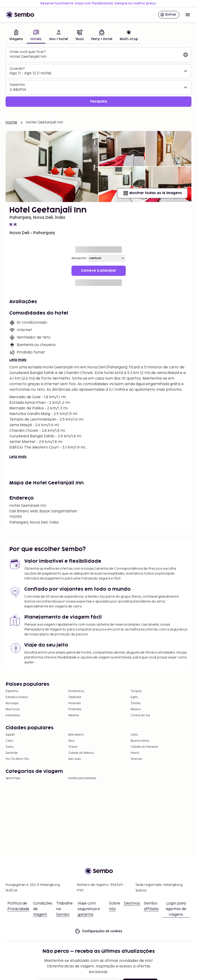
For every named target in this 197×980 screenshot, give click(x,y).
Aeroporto (79, 258)
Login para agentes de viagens (176, 909)
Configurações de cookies (98, 931)
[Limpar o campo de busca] (186, 55)
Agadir (10, 735)
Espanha (12, 691)
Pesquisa (99, 101)
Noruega (12, 703)
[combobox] (95, 57)
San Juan (75, 759)
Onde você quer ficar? (28, 52)
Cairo (10, 741)
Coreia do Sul (140, 715)
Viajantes (17, 85)
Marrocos (13, 709)
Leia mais (18, 360)
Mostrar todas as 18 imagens (152, 193)
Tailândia (75, 697)
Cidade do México (81, 753)
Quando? (17, 69)
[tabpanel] (98, 77)
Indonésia (13, 715)
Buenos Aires (140, 741)
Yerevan (136, 759)
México (136, 709)
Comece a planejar (99, 271)
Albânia (74, 715)
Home (12, 122)
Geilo (134, 735)
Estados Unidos (17, 697)
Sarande (12, 753)
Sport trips (13, 778)
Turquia (136, 691)
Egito (134, 697)
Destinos (132, 903)
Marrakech (76, 735)
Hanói (135, 753)
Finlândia (75, 709)
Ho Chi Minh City (17, 759)
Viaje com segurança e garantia (89, 909)
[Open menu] (188, 15)
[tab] (16, 36)
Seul (71, 741)
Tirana (73, 747)
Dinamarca (76, 691)
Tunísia (136, 703)
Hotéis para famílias (82, 778)
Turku (10, 747)
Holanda (74, 703)
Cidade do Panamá (144, 747)
